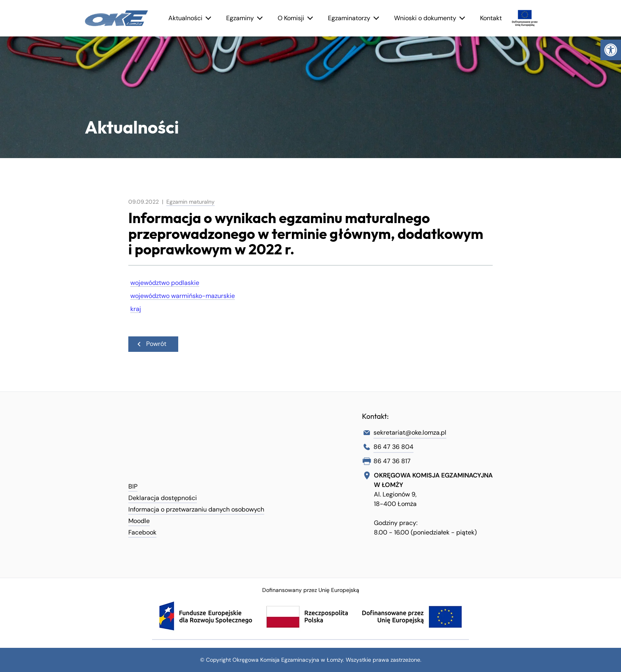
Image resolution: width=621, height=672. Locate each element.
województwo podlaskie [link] (165, 283)
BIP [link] (133, 486)
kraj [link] (136, 309)
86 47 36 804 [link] (393, 447)
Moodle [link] (139, 521)
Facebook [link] (142, 532)
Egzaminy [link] (240, 18)
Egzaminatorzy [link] (349, 18)
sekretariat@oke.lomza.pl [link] (410, 432)
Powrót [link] (151, 344)
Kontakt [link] (491, 18)
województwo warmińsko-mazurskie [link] (183, 296)
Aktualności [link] (185, 18)
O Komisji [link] (291, 18)
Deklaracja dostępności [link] (163, 498)
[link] (611, 50)
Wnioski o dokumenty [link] (425, 18)
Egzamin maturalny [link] (190, 202)
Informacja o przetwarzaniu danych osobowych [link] (196, 509)
